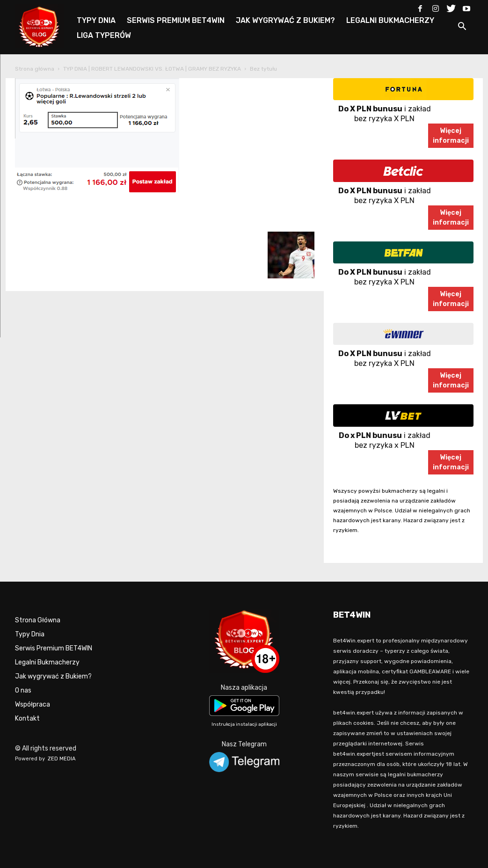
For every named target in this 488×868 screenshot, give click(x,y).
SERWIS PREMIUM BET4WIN (176, 20)
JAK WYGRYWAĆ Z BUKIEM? (285, 20)
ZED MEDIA (62, 759)
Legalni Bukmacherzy (47, 662)
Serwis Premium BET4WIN (54, 648)
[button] (462, 28)
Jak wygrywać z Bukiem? (53, 676)
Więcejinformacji (451, 136)
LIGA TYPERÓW (104, 35)
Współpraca (33, 704)
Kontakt (27, 718)
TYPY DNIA (96, 20)
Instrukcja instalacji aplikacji (244, 724)
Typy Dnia (30, 634)
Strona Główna (38, 620)
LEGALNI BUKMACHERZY (390, 20)
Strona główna (35, 69)
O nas (23, 690)
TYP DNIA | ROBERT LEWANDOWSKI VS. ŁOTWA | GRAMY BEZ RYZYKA (152, 69)
